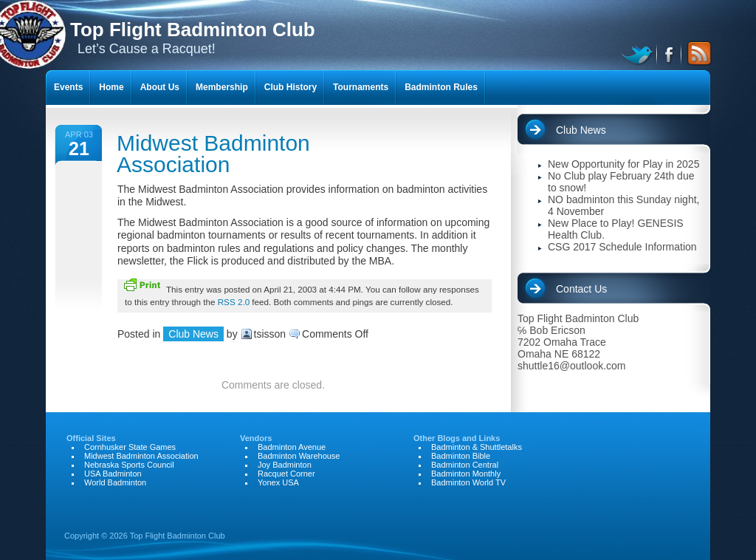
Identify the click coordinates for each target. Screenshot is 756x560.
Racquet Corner (286, 474)
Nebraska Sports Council (129, 465)
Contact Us (581, 289)
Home (111, 87)
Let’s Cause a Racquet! (193, 37)
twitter (639, 53)
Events (68, 87)
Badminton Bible (461, 456)
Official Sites (91, 438)
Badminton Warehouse (299, 456)
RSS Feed (697, 53)
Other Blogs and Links (457, 438)
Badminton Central (465, 465)
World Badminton (115, 482)
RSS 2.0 (234, 302)
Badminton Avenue (292, 447)
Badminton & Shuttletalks (477, 447)
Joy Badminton (285, 465)
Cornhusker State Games (130, 447)
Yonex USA (278, 482)
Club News (193, 334)
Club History (291, 87)
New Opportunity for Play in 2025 (623, 164)
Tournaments (361, 87)
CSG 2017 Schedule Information (622, 247)
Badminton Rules (441, 87)
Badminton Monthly (466, 474)
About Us (160, 87)
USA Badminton (113, 474)
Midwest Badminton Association (213, 154)
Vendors (256, 438)
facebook (670, 53)
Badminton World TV (468, 482)
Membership (222, 87)
